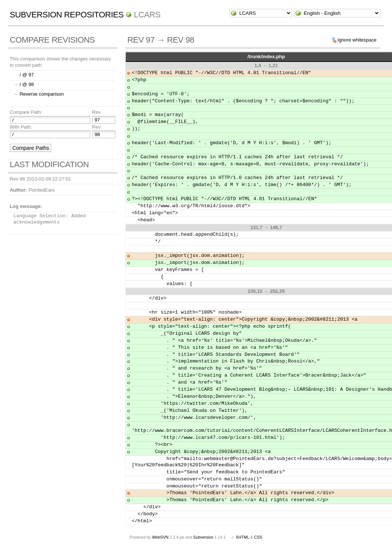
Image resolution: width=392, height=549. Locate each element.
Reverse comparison (42, 94)
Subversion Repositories (67, 15)
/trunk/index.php (266, 57)
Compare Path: (26, 112)
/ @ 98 (27, 84)
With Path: (21, 127)
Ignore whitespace (357, 40)
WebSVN (160, 537)
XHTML (242, 537)
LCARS (147, 15)
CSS (258, 537)
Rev (96, 112)
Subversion (203, 537)
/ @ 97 (27, 75)
